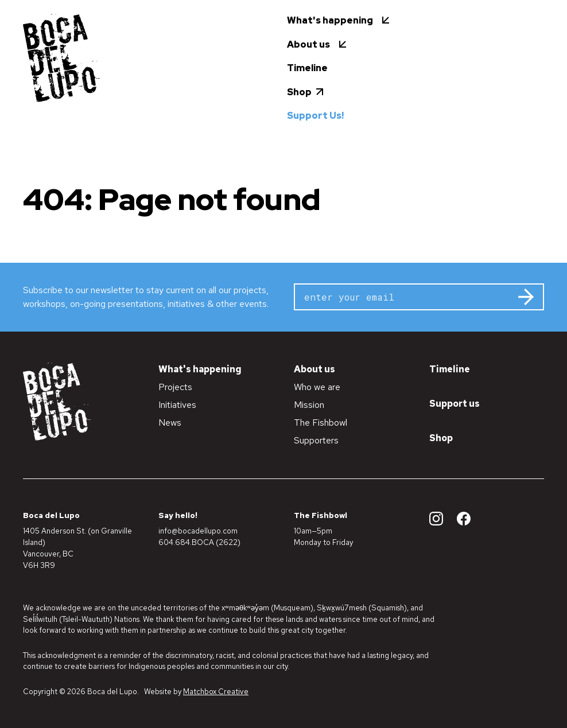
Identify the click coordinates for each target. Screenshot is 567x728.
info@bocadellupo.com (198, 531)
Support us (455, 404)
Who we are (317, 387)
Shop (441, 438)
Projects (175, 387)
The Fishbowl (321, 423)
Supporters (316, 440)
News (170, 423)
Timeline (450, 369)
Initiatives (177, 405)
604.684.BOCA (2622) (199, 542)
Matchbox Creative (216, 692)
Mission (309, 405)
